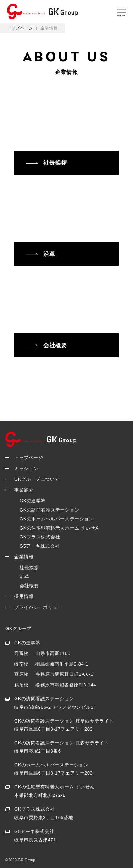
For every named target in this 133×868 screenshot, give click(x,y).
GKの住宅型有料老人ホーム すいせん (60, 528)
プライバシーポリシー (38, 607)
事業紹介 (24, 490)
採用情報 (24, 596)
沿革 (24, 576)
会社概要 (29, 586)
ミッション (26, 469)
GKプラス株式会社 (40, 537)
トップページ (29, 458)
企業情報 (24, 557)
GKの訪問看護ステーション (49, 510)
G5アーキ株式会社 (40, 546)
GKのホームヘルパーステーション (57, 519)
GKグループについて (37, 479)
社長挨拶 (29, 568)
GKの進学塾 (33, 501)
